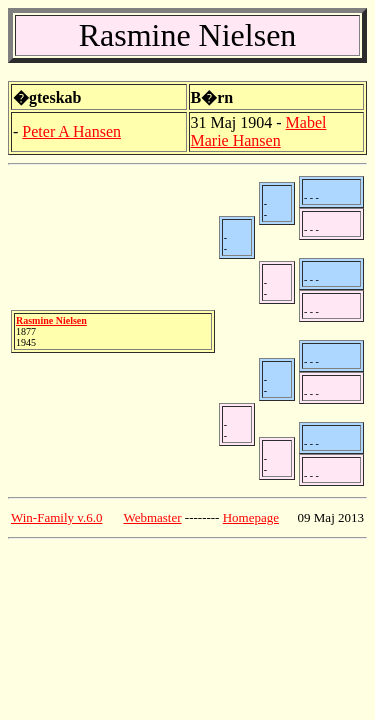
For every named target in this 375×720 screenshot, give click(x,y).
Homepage (251, 517)
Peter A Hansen (71, 131)
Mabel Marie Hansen (259, 131)
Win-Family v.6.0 (56, 517)
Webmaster (152, 517)
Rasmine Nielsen (51, 320)
